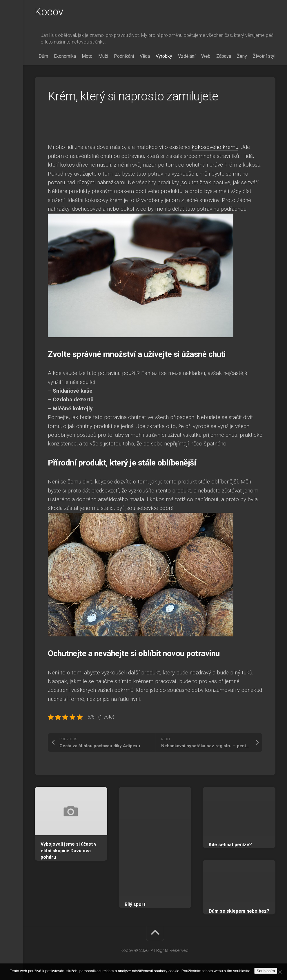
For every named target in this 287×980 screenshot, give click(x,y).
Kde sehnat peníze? (230, 845)
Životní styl (264, 56)
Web (206, 56)
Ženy (242, 56)
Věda (145, 56)
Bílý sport (135, 904)
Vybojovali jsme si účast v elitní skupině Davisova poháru (69, 851)
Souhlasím (266, 971)
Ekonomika (65, 56)
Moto (87, 56)
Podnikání (124, 56)
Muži (103, 56)
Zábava (224, 56)
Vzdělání (187, 56)
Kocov (49, 12)
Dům (43, 56)
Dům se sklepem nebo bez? (239, 911)
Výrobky (164, 56)
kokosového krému (215, 147)
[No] (280, 972)
